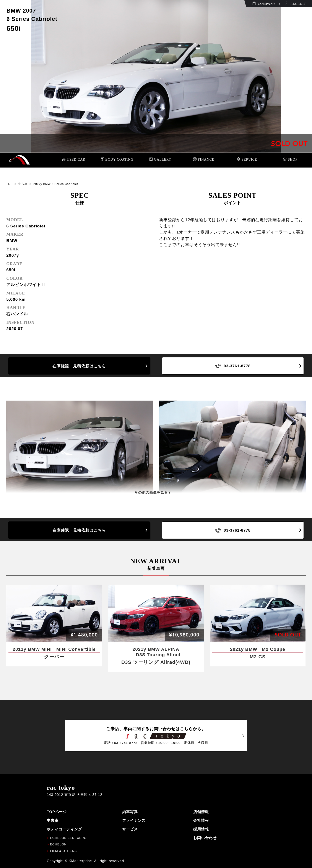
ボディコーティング (64, 829)
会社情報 (201, 820)
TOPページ (57, 812)
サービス (130, 829)
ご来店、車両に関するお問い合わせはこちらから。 (156, 736)
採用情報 (201, 829)
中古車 (23, 184)
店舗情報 (201, 812)
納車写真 (130, 812)
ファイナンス (134, 820)
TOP (9, 184)
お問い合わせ (205, 838)
